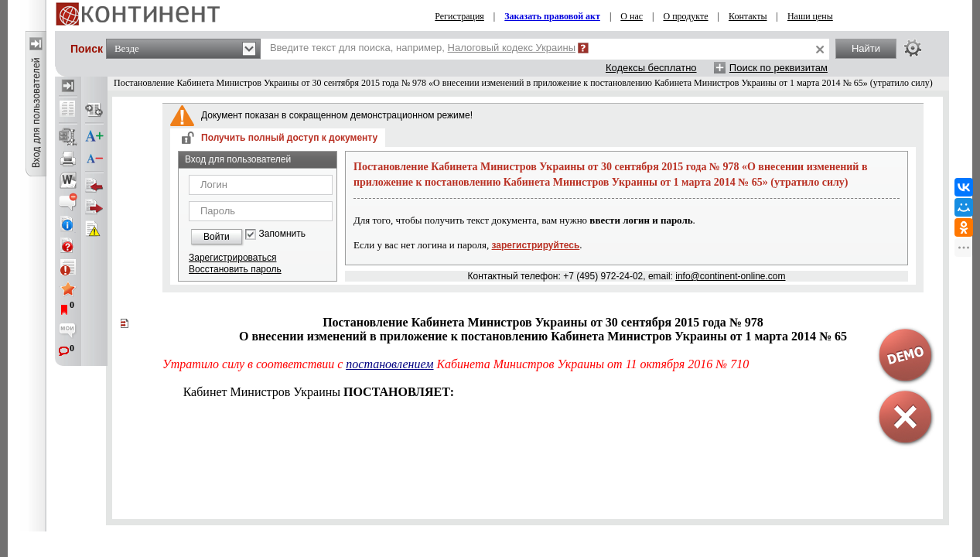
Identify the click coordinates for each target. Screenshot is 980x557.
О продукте (685, 16)
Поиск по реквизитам (779, 68)
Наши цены (810, 16)
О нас (632, 16)
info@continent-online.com (730, 276)
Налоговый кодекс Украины (512, 48)
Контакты (748, 16)
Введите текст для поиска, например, (423, 48)
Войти (217, 237)
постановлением (389, 364)
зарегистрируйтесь (536, 245)
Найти (866, 48)
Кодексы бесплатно (651, 68)
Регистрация (459, 16)
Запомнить (282, 234)
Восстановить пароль (235, 269)
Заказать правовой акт (552, 16)
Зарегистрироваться (232, 258)
